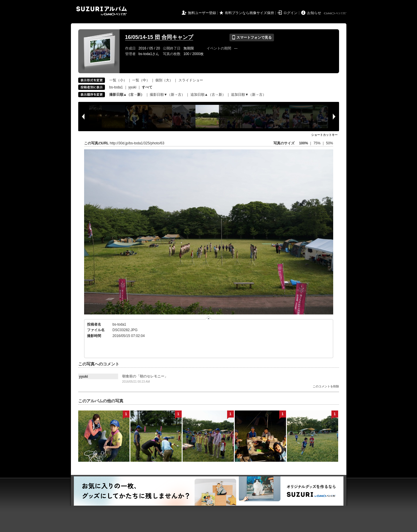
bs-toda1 (116, 87)
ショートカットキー (324, 135)
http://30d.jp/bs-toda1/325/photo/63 (137, 143)
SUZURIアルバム (102, 11)
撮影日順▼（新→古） (167, 95)
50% (329, 143)
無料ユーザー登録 (202, 13)
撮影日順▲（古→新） (127, 95)
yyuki (132, 87)
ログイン (290, 13)
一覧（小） (118, 80)
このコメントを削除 (326, 386)
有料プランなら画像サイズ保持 (249, 13)
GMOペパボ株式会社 (336, 13)
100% (303, 143)
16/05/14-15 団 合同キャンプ (159, 37)
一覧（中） (141, 80)
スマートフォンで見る (252, 37)
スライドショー (191, 80)
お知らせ (314, 13)
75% (318, 143)
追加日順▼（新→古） (249, 95)
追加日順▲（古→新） (208, 95)
